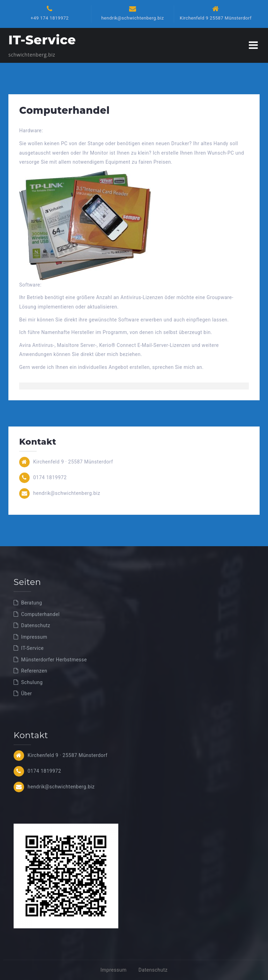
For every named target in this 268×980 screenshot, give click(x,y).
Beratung (32, 603)
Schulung (32, 682)
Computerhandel (40, 614)
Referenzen (34, 671)
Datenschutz (36, 625)
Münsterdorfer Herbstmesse (54, 660)
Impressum (34, 637)
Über (27, 693)
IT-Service (42, 40)
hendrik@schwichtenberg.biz (132, 18)
